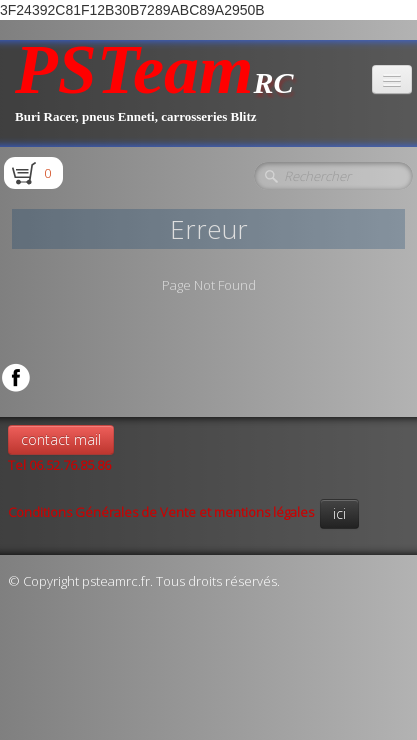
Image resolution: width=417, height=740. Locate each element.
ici (339, 513)
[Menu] (392, 79)
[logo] (154, 93)
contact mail (61, 439)
